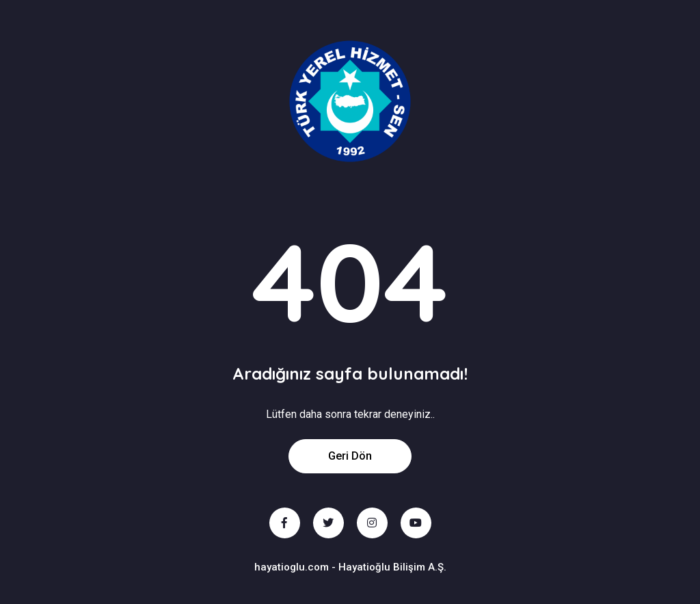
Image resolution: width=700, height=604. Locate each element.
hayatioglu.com (292, 567)
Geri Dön (350, 456)
